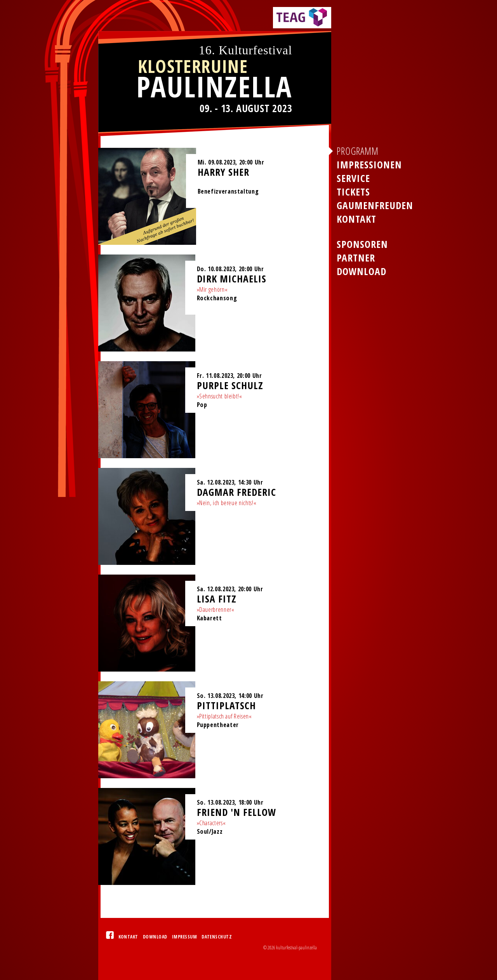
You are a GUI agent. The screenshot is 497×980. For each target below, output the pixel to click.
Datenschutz (217, 937)
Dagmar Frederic (236, 492)
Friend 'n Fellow (236, 812)
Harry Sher (223, 172)
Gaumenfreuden (375, 205)
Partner (356, 258)
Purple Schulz (230, 385)
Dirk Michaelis (232, 279)
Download (155, 937)
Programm (358, 151)
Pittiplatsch (226, 706)
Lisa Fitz (217, 599)
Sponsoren (362, 244)
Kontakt (128, 937)
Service (353, 178)
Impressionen (369, 165)
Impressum (184, 937)
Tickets (353, 192)
